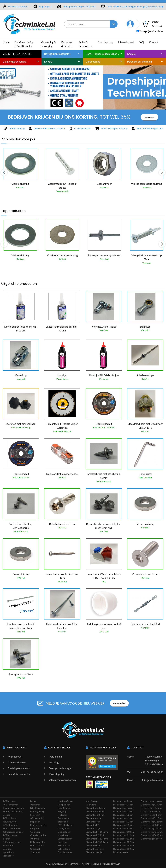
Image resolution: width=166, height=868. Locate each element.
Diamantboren (93, 822)
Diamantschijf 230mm (152, 825)
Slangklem (91, 805)
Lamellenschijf (65, 839)
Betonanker (64, 818)
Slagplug (62, 811)
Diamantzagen (121, 852)
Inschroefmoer (65, 801)
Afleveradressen (17, 762)
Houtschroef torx (11, 828)
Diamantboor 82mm (123, 825)
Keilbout (62, 815)
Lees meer (149, 117)
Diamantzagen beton (151, 839)
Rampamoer (64, 805)
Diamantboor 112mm (124, 835)
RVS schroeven (10, 805)
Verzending (56, 756)
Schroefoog (64, 849)
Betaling (54, 762)
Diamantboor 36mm (123, 808)
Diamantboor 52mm (123, 815)
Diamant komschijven (152, 811)
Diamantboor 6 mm (95, 811)
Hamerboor (8, 852)
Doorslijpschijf (37, 811)
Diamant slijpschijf (95, 849)
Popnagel (35, 805)
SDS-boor (7, 849)
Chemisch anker (38, 835)
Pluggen (35, 839)
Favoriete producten (19, 774)
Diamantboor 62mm (123, 818)
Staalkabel (63, 822)
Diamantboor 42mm (123, 811)
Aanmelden (119, 703)
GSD (117, 864)
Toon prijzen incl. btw (150, 31)
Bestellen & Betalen (67, 44)
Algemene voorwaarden (62, 780)
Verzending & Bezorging (48, 44)
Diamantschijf (92, 825)
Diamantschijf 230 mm (97, 842)
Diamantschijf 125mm (152, 822)
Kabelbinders (65, 808)
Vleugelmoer (64, 832)
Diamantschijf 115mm (152, 818)
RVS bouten (9, 801)
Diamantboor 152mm (124, 849)
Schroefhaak (64, 845)
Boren (33, 801)
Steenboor (8, 856)
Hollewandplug (38, 842)
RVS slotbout (9, 818)
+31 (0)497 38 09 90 (152, 772)
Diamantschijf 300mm (152, 828)
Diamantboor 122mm (124, 839)
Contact (154, 42)
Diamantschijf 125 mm (97, 839)
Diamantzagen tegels (152, 801)
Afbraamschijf (37, 818)
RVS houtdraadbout (13, 811)
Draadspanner (65, 852)
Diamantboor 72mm (123, 822)
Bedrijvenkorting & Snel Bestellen (24, 44)
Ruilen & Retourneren (86, 44)
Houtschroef (37, 845)
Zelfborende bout (12, 842)
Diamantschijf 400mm (152, 835)
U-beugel (35, 849)
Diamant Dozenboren (152, 815)
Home (6, 42)
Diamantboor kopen (96, 808)
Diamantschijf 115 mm (97, 832)
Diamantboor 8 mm (95, 815)
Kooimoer (35, 852)
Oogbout (35, 828)
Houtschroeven (38, 825)
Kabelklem (63, 835)
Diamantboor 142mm (124, 845)
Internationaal (126, 42)
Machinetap (92, 801)
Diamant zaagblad (94, 852)
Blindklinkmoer (38, 808)
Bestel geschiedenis (19, 768)
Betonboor (8, 845)
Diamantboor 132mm (124, 842)
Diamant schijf (93, 828)
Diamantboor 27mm (123, 805)
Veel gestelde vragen (61, 768)
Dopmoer (35, 822)
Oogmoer (35, 832)
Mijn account (15, 756)
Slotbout (7, 815)
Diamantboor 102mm (124, 832)
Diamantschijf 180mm (152, 805)
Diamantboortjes (94, 818)
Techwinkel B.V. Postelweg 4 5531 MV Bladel (154, 760)
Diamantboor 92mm (123, 828)
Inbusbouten (9, 822)
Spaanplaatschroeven (14, 808)
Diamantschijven (94, 845)
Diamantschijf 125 (95, 835)
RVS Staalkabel (65, 825)
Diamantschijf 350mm (152, 832)
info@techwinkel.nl (153, 780)
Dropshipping (105, 42)
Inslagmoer (64, 828)
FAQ (141, 42)
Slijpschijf (35, 815)
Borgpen (62, 842)
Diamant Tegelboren (151, 808)
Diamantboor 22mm (123, 801)
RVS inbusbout (10, 825)
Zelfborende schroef (13, 832)
